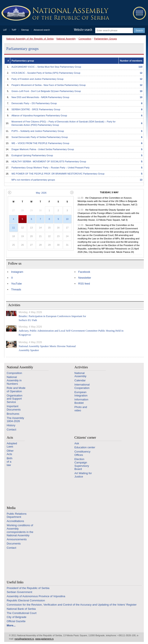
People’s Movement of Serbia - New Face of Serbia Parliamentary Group (49, 85)
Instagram (17, 272)
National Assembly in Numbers (14, 380)
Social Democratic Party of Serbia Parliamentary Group (40, 137)
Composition (85, 39)
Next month (72, 192)
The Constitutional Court (22, 613)
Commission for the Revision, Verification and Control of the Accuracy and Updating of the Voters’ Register (72, 605)
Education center (85, 447)
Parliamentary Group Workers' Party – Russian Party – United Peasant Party (51, 168)
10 (67, 219)
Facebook (84, 272)
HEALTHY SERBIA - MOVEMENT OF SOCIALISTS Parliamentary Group (49, 161)
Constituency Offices (82, 453)
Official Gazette (16, 621)
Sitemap (25, 30)
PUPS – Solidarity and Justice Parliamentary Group (38, 131)
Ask (77, 443)
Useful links (15, 582)
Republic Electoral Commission (26, 600)
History (11, 425)
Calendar (80, 380)
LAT (5, 30)
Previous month (10, 192)
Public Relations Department (17, 515)
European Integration (81, 394)
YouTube (16, 284)
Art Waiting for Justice (83, 475)
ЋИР (14, 30)
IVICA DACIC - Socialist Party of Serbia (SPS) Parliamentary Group (46, 73)
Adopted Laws (12, 445)
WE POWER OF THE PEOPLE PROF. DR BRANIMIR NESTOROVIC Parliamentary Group (58, 174)
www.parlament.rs (44, 639)
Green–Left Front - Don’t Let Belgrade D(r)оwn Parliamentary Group (46, 91)
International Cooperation (82, 386)
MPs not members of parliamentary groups (33, 180)
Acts (10, 437)
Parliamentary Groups (105, 39)
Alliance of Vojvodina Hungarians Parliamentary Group (39, 115)
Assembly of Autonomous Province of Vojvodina (36, 596)
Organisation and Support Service (15, 399)
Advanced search (42, 30)
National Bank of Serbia (21, 609)
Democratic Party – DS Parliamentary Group (34, 103)
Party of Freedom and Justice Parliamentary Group (37, 79)
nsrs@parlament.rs (24, 639)
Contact (11, 430)
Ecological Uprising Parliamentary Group (32, 155)
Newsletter (85, 278)
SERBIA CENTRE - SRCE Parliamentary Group (36, 109)
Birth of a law (10, 462)
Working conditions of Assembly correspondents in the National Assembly (20, 530)
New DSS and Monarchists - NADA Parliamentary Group (40, 97)
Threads (16, 289)
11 (13, 228)
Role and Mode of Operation (16, 390)
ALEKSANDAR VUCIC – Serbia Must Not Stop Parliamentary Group (46, 67)
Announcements (17, 539)
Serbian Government (19, 592)
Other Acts (10, 452)
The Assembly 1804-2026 (15, 420)
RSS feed (84, 284)
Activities (81, 367)
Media (11, 508)
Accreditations (15, 521)
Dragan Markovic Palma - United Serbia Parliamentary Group (43, 149)
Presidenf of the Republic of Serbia (28, 588)
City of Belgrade (17, 617)
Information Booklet (81, 401)
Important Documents (14, 408)
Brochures (13, 414)
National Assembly (66, 39)
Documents (14, 544)
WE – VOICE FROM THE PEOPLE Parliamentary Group (40, 143)
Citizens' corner (85, 437)
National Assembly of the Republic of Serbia (30, 39)
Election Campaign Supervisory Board (82, 464)
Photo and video (81, 409)
